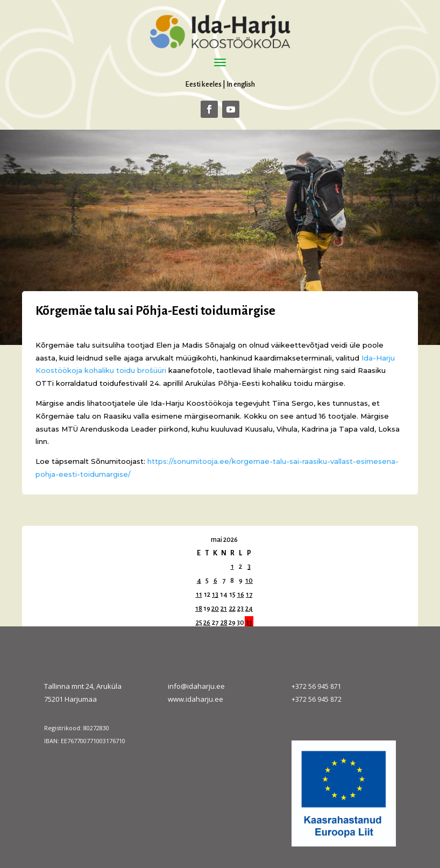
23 (240, 609)
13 (215, 595)
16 (241, 595)
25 (199, 623)
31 (249, 623)
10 (249, 581)
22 (232, 609)
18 (199, 609)
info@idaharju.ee (196, 686)
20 (215, 609)
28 (224, 623)
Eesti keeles (203, 84)
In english (241, 84)
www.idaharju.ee (196, 699)
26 (207, 623)
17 (249, 595)
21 (224, 609)
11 (199, 595)
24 (249, 609)
